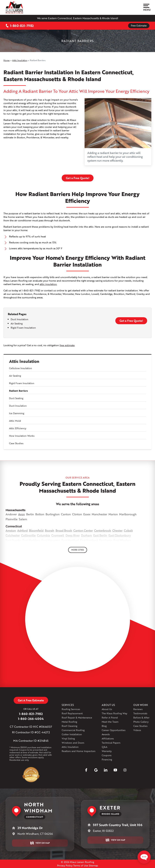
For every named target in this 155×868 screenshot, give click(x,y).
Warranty (107, 751)
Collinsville (28, 535)
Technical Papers (111, 743)
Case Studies (16, 443)
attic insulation (48, 284)
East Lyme (106, 540)
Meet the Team (110, 722)
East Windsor (122, 540)
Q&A (104, 747)
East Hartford (70, 540)
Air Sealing (15, 376)
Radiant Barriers (18, 391)
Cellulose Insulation (21, 368)
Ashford (22, 530)
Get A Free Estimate (31, 700)
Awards (106, 734)
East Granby (13, 540)
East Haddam (31, 540)
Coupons (107, 755)
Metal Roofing (69, 722)
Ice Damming (17, 413)
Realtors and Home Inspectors (79, 751)
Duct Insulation (18, 406)
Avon (21, 514)
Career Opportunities (114, 730)
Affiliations (108, 738)
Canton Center (83, 530)
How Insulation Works (22, 436)
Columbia (44, 535)
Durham (86, 535)
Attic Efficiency (18, 428)
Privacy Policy (65, 865)
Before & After (141, 718)
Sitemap (93, 865)
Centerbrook (103, 530)
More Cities (78, 550)
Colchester (13, 535)
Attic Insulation (24, 361)
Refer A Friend (110, 718)
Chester (117, 530)
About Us (107, 709)
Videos (137, 730)
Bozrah (50, 530)
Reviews (138, 709)
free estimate (67, 345)
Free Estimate (139, 26)
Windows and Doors (73, 743)
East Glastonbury (120, 535)
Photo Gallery (141, 722)
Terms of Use (81, 865)
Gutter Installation (72, 734)
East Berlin (100, 535)
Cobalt (128, 530)
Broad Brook (64, 530)
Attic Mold (15, 421)
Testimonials (140, 713)
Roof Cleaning (69, 726)
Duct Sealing (16, 398)
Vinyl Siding (68, 738)
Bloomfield (36, 530)
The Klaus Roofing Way (114, 713)
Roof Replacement (72, 713)
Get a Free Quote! (78, 178)
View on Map (40, 843)
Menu (146, 8)
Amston (11, 530)
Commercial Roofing (73, 730)
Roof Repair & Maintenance (77, 718)
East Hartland (89, 540)
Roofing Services (71, 709)
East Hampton (51, 540)
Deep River (73, 535)
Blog (104, 726)
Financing (107, 759)
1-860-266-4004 (31, 719)
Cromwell (58, 535)
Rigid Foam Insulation (22, 383)
